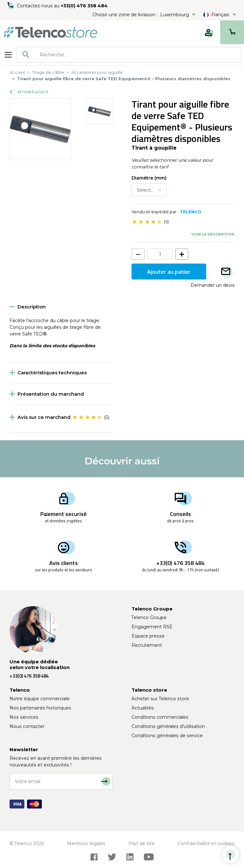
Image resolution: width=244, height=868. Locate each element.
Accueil (17, 72)
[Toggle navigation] (8, 55)
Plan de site (142, 843)
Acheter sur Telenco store (160, 699)
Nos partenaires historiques (40, 708)
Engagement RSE (152, 627)
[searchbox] (138, 55)
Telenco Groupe (149, 617)
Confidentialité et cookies (206, 843)
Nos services (24, 717)
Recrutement (147, 645)
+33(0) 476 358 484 (84, 6)
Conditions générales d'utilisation (168, 726)
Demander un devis (213, 285)
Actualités (143, 708)
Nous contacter (27, 726)
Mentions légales (86, 843)
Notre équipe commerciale (40, 699)
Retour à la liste (29, 92)
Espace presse (148, 636)
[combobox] (129, 55)
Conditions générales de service (167, 736)
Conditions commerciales (160, 717)
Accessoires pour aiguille (97, 72)
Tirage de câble (48, 72)
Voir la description (213, 234)
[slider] (147, 222)
